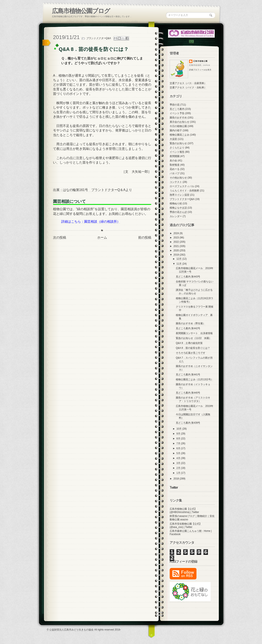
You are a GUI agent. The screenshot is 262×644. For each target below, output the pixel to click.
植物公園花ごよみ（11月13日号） (195, 379)
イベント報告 (177, 152)
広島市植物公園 (200, 61)
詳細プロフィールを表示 (200, 70)
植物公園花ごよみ (180, 135)
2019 (177, 255)
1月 (179, 473)
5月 (179, 453)
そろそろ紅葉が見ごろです (191, 353)
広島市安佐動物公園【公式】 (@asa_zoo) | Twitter (186, 525)
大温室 (173, 139)
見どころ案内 (177, 109)
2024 (177, 233)
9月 (179, 434)
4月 (179, 458)
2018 (177, 479)
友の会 (173, 160)
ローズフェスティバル (182, 186)
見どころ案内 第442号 (188, 328)
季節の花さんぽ (178, 212)
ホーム (102, 237)
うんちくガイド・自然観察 (184, 191)
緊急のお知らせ (178, 143)
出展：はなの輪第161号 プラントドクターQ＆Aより (93, 190)
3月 (179, 463)
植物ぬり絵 (176, 203)
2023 (177, 238)
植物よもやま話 (178, 208)
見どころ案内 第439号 (188, 423)
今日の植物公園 (178, 126)
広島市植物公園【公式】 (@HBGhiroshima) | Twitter (184, 510)
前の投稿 (145, 237)
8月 (179, 439)
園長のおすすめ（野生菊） (191, 323)
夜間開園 (175, 156)
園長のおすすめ (178, 118)
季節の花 (175, 105)
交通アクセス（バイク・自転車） (188, 88)
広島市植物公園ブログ (81, 11)
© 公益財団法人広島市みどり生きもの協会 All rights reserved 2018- (84, 630)
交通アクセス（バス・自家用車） (188, 83)
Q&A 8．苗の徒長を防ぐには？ (193, 348)
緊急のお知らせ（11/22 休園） (194, 338)
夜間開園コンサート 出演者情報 (194, 333)
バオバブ (175, 173)
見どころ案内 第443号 (188, 277)
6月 (179, 448)
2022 (177, 242)
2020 (177, 250)
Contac (191, 42)
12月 (179, 259)
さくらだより (177, 148)
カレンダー (176, 216)
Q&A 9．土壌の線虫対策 (189, 343)
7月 (179, 443)
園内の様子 (176, 130)
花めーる (175, 169)
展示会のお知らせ (180, 122)
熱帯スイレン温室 (180, 195)
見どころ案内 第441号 (188, 375)
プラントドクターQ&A (99, 38)
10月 (179, 429)
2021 (177, 246)
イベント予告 (177, 113)
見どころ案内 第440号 (188, 393)
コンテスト (176, 182)
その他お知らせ (178, 178)
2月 (179, 468)
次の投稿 (60, 237)
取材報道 (175, 165)
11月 (179, 264)
